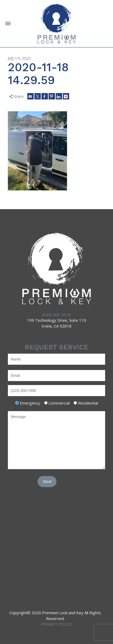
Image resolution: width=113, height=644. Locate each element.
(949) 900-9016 (56, 315)
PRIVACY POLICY (57, 624)
